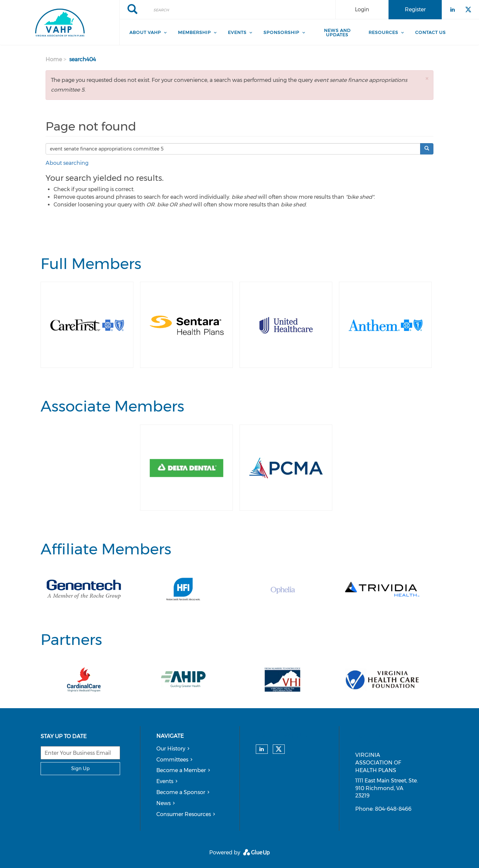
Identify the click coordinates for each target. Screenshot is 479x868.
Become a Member (181, 770)
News (163, 803)
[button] (427, 78)
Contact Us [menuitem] (430, 32)
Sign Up (80, 768)
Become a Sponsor (181, 792)
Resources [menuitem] (383, 32)
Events (165, 781)
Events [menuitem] (237, 32)
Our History (171, 749)
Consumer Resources (184, 814)
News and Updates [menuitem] (337, 32)
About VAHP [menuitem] (145, 32)
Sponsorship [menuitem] (281, 32)
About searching (67, 163)
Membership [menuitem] (194, 32)
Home (54, 59)
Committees (172, 760)
